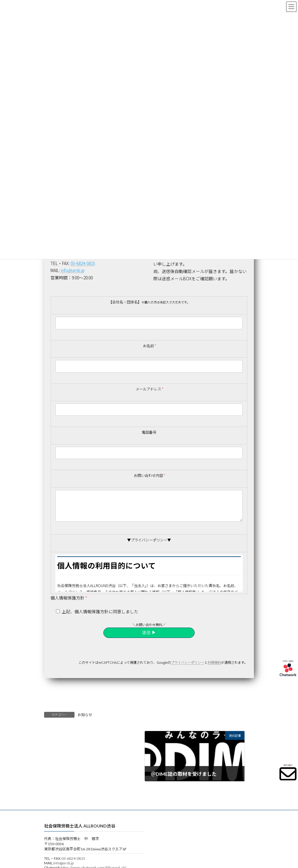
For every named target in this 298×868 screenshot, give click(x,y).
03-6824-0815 (73, 864)
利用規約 (214, 667)
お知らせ (85, 720)
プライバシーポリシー (188, 667)
